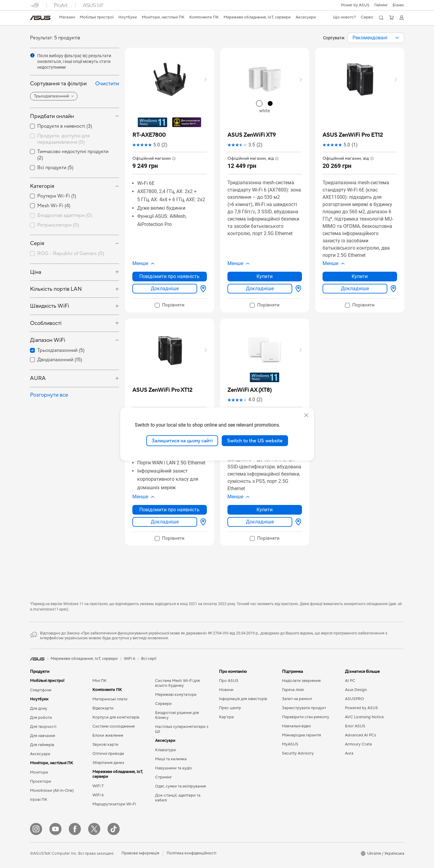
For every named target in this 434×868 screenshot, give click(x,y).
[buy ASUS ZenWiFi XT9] (252, 135)
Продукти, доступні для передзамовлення (63, 139)
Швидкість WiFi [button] (50, 306)
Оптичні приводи (108, 754)
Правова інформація (140, 853)
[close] (306, 415)
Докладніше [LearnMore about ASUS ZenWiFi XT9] (260, 288)
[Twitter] (94, 829)
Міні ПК (99, 681)
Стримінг (163, 777)
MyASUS (290, 744)
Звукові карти (105, 745)
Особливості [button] (46, 323)
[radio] (259, 103)
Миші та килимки (171, 759)
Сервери (163, 704)
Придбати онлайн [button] (52, 116)
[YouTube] (55, 829)
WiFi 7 (98, 786)
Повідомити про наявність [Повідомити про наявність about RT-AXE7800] (169, 276)
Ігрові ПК (39, 800)
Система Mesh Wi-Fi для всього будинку (177, 683)
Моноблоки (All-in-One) (52, 791)
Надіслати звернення (301, 681)
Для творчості (43, 727)
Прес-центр (230, 708)
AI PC (350, 681)
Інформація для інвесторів (243, 699)
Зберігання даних (108, 763)
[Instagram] (36, 829)
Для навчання (43, 736)
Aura (349, 753)
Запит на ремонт (297, 699)
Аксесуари (40, 754)
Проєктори (41, 781)
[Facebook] (75, 829)
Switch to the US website (255, 441)
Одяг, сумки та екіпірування (181, 786)
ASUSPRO (354, 699)
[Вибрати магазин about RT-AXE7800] (202, 289)
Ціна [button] (36, 272)
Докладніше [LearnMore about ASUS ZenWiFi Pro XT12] (165, 522)
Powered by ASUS (361, 708)
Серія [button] (37, 243)
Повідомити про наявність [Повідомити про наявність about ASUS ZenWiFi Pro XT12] (169, 510)
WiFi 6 (98, 795)
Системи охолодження (114, 726)
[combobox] (376, 38)
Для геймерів (42, 745)
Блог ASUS (355, 726)
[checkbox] (75, 216)
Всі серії (149, 659)
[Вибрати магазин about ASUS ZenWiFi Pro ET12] (392, 289)
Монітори (39, 772)
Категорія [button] (42, 186)
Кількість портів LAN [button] (56, 289)
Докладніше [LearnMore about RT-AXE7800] (165, 288)
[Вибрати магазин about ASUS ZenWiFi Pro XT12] (202, 522)
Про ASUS (229, 681)
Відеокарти (103, 708)
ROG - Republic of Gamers (71, 254)
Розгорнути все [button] (49, 395)
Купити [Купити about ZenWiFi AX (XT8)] (265, 510)
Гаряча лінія (293, 690)
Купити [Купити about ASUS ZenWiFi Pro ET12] (360, 276)
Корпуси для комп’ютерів (116, 717)
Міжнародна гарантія (301, 735)
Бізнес (398, 5)
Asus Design (356, 690)
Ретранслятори (58, 225)
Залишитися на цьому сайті (182, 441)
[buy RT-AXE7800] (149, 135)
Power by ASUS (355, 5)
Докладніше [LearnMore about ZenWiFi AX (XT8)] (260, 522)
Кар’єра (226, 717)
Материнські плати (110, 699)
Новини (226, 690)
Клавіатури (166, 750)
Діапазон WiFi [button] (48, 340)
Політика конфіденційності (191, 853)
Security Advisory (298, 753)
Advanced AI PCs (361, 735)
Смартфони (41, 690)
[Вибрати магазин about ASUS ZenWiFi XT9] (297, 289)
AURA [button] (38, 378)
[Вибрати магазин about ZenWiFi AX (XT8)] (297, 522)
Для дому (39, 709)
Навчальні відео (297, 726)
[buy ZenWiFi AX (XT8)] (250, 390)
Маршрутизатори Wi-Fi (114, 804)
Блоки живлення (108, 735)
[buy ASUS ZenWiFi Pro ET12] (353, 135)
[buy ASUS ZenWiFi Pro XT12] (162, 390)
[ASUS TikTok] (114, 829)
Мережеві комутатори (176, 695)
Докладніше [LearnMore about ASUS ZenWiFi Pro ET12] (355, 288)
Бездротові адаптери (65, 215)
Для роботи (41, 718)
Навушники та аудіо (174, 768)
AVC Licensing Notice (364, 717)
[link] (40, 18)
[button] (381, 5)
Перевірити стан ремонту (306, 717)
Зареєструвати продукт (304, 708)
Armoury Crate (358, 744)
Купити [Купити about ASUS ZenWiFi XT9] (265, 276)
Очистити (107, 84)
